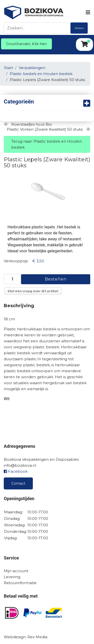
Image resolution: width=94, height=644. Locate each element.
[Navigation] (88, 12)
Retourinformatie (20, 583)
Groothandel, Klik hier (26, 44)
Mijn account (16, 571)
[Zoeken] (38, 28)
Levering (12, 577)
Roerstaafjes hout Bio (32, 124)
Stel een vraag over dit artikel (33, 291)
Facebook (16, 471)
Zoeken (79, 28)
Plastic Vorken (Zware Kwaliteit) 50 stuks (45, 129)
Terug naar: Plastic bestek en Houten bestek (47, 144)
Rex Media (37, 637)
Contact (18, 483)
